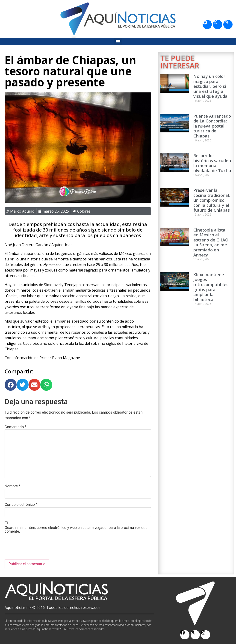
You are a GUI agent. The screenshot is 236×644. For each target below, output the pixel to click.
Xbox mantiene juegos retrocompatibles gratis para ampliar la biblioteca (211, 287)
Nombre (12, 486)
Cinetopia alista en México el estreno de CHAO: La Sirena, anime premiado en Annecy (211, 242)
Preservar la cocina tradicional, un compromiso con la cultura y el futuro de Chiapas (212, 200)
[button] (118, 41)
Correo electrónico (21, 505)
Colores (84, 211)
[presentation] (40, 548)
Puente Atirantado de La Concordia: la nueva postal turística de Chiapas (212, 126)
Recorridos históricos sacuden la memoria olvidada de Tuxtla (212, 163)
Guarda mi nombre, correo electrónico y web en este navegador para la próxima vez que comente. (76, 530)
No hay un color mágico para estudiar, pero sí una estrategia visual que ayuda (210, 86)
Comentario (15, 427)
